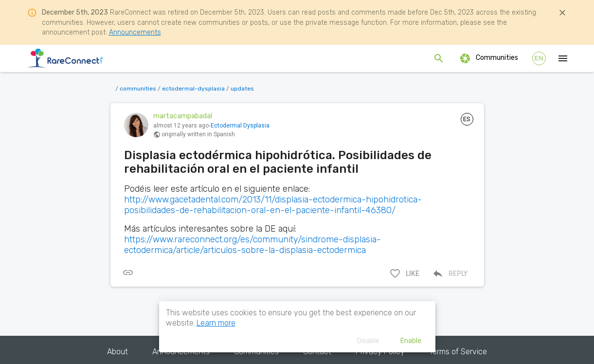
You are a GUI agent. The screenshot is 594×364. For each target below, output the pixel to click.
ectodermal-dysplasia (193, 89)
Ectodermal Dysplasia (240, 126)
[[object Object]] (128, 273)
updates (242, 89)
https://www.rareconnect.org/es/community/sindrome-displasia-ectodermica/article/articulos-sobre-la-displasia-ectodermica (252, 245)
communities (138, 89)
